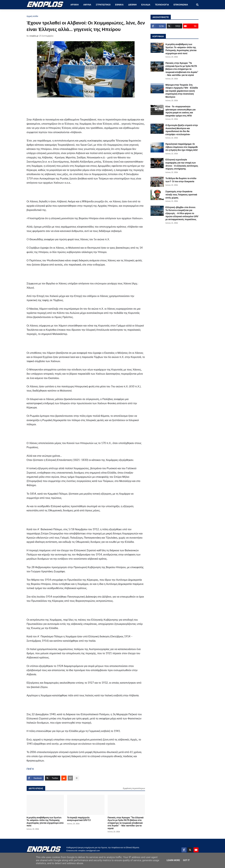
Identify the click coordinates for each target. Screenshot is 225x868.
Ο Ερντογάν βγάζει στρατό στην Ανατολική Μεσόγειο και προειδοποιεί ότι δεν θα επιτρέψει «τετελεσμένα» (182, 130)
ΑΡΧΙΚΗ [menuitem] (75, 5)
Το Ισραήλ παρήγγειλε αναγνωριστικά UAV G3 (79, 819)
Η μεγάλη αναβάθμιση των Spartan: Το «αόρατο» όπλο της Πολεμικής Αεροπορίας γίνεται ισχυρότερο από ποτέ (45, 821)
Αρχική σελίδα (32, 16)
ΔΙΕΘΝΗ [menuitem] (132, 5)
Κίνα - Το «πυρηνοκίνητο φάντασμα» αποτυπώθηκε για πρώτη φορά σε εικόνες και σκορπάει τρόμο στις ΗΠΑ (181, 111)
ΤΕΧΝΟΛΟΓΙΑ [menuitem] (162, 5)
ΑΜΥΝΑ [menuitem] (87, 5)
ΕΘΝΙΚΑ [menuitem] (119, 5)
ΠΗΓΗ (30, 769)
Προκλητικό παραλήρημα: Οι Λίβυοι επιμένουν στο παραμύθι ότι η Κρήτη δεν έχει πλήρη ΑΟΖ (182, 147)
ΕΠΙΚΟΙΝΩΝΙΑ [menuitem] (181, 5)
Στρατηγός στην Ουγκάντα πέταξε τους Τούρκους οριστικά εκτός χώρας (181, 194)
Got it (186, 860)
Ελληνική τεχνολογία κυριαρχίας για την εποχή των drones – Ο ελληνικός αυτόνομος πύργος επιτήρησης (182, 164)
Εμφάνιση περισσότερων (134, 788)
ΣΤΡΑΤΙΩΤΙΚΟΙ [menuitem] (103, 5)
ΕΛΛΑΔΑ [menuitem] (146, 5)
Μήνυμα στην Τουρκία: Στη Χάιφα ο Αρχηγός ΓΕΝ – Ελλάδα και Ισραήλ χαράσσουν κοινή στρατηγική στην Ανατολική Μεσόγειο (182, 91)
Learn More (173, 860)
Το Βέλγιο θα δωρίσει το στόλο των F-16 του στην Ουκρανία (181, 180)
